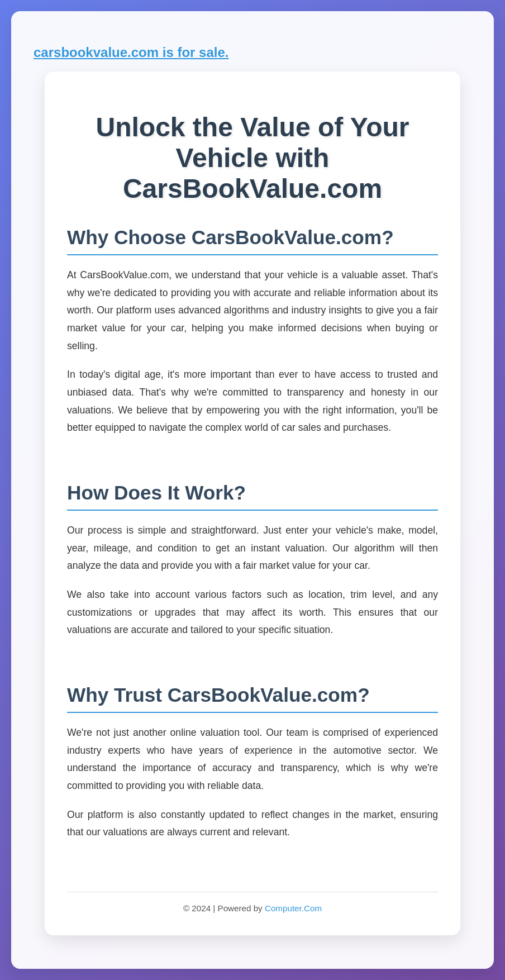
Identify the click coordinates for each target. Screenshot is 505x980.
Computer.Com (293, 908)
